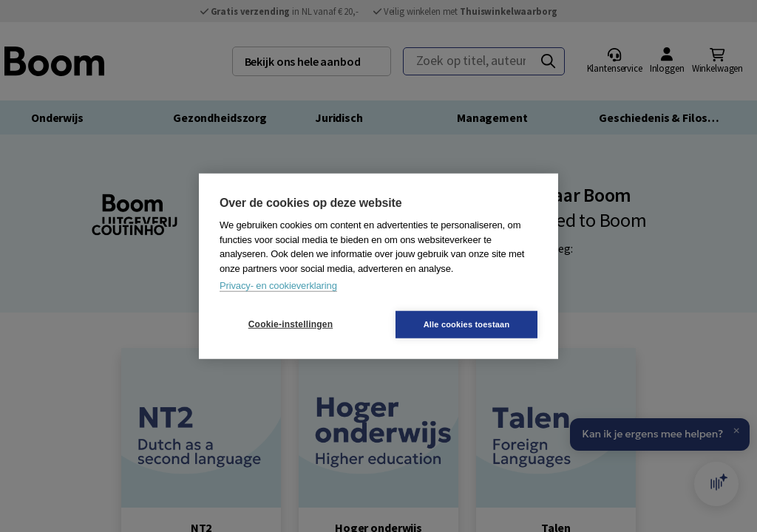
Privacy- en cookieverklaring (278, 286)
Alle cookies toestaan (467, 324)
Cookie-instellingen (291, 324)
